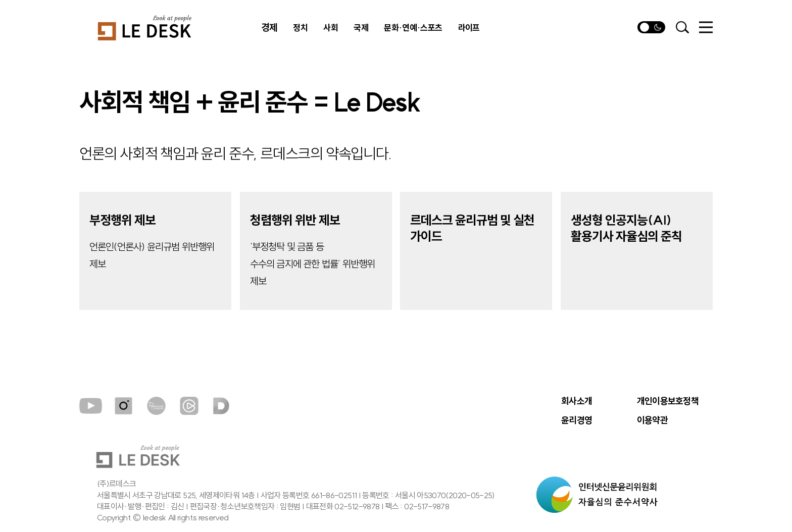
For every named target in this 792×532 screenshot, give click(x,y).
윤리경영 (577, 420)
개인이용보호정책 (668, 401)
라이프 (469, 28)
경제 (269, 28)
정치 (300, 28)
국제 (361, 28)
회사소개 (577, 401)
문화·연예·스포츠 (413, 28)
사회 (331, 28)
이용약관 (652, 420)
